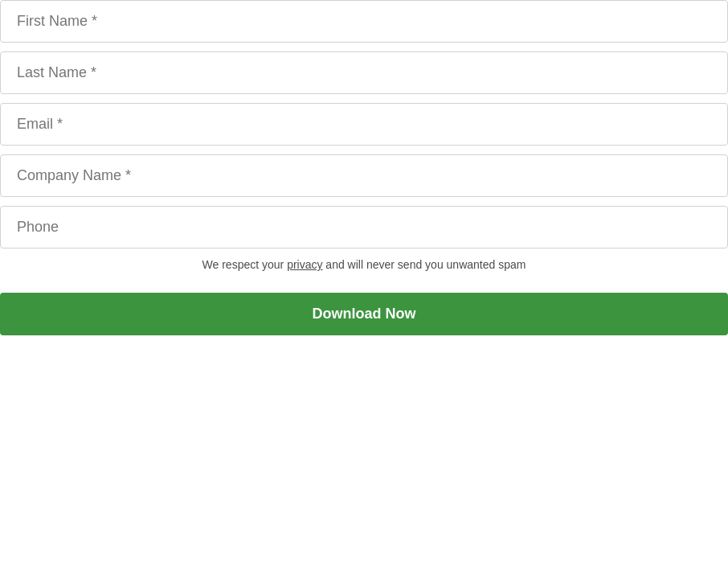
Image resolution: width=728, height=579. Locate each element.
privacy (305, 265)
